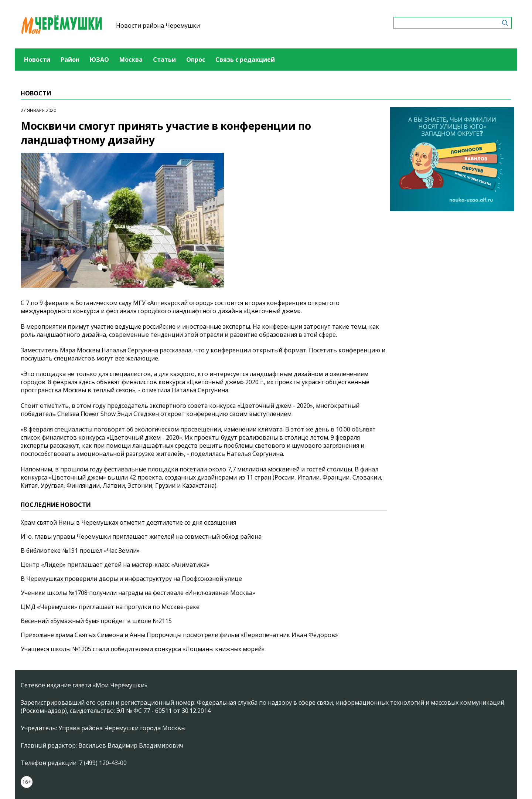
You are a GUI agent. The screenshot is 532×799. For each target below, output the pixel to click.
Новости (37, 60)
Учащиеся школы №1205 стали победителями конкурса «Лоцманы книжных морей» (143, 649)
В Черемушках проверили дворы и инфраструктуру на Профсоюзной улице (131, 579)
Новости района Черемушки (158, 26)
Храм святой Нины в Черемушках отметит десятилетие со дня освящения (128, 522)
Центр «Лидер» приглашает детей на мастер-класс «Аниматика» (115, 565)
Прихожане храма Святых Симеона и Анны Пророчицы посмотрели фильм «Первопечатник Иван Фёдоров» (179, 635)
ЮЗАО (99, 60)
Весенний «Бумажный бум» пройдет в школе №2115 (96, 621)
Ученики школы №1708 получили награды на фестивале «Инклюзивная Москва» (138, 593)
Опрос (196, 60)
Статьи (164, 60)
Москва (131, 60)
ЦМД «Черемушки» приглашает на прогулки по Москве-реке (110, 607)
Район (70, 60)
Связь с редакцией (245, 60)
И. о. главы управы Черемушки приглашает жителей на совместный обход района (141, 536)
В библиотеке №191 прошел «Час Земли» (80, 551)
